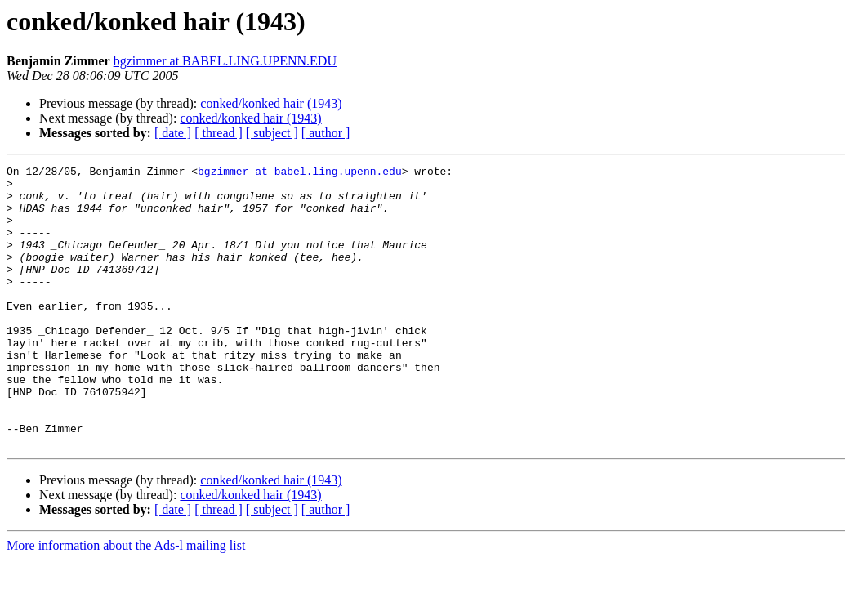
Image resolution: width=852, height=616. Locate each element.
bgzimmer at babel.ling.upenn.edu (300, 173)
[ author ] (326, 133)
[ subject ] (272, 133)
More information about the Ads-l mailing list (126, 602)
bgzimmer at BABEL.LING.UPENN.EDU (225, 61)
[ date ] (173, 133)
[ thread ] (219, 133)
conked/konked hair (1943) (271, 103)
